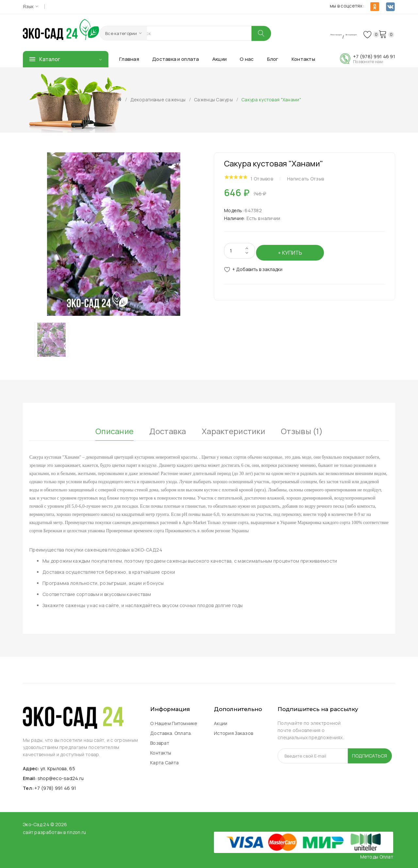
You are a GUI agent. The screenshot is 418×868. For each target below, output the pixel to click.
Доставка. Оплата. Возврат (171, 738)
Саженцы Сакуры (213, 100)
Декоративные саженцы (158, 100)
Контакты (161, 752)
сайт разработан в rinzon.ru (55, 832)
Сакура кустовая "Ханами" (271, 100)
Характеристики (233, 429)
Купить (294, 247)
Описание (114, 429)
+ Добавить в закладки (257, 264)
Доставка (168, 429)
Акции (221, 723)
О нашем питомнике (174, 723)
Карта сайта (164, 762)
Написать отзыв (312, 177)
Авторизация (335, 34)
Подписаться (370, 755)
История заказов (233, 733)
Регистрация (300, 34)
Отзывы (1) (302, 429)
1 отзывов (268, 177)
